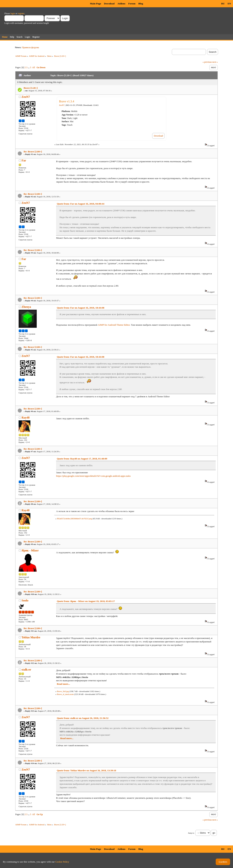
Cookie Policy (62, 862)
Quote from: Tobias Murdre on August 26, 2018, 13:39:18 (86, 770)
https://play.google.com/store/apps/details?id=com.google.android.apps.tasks (93, 476)
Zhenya (26, 307)
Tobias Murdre (31, 637)
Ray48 (26, 418)
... (29, 67)
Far (24, 160)
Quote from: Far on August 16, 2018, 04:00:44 (81, 204)
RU (223, 4)
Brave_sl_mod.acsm (65, 694)
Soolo (25, 600)
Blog (141, 4)
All (34, 67)
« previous (207, 62)
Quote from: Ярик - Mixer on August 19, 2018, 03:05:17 (86, 601)
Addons (121, 4)
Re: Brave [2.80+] (33, 152)
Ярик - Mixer (30, 550)
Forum (132, 4)
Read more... (63, 684)
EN (229, 4)
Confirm (223, 862)
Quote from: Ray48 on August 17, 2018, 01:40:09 (82, 459)
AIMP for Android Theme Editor (114, 325)
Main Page (95, 4)
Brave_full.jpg (63, 691)
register (21, 13)
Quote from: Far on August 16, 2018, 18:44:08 (81, 308)
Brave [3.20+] (31, 88)
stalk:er (26, 670)
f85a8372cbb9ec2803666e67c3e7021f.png (74, 519)
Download (109, 4)
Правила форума (30, 47)
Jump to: (191, 833)
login (13, 13)
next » (215, 62)
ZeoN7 (26, 97)
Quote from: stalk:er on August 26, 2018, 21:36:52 (83, 718)
